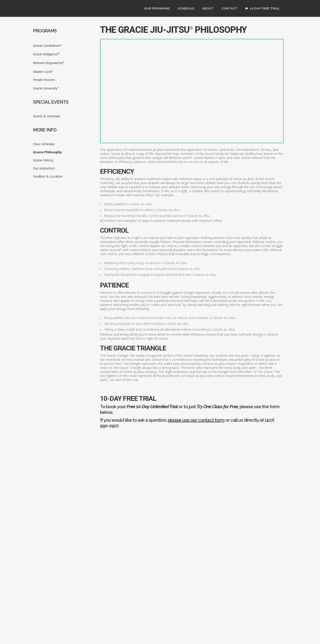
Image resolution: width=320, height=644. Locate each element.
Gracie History (43, 160)
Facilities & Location (48, 176)
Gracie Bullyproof (46, 54)
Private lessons (44, 80)
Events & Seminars (47, 116)
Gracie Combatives (47, 46)
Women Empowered (49, 63)
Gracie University (46, 88)
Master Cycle (43, 72)
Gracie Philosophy (47, 152)
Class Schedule (44, 144)
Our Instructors (44, 168)
